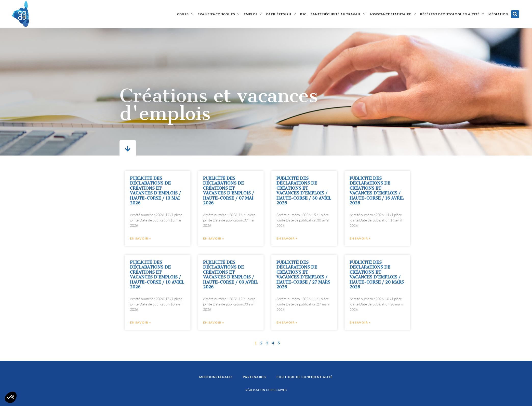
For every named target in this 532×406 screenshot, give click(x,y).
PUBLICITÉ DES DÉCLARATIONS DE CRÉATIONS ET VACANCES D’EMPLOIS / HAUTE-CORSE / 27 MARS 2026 (311, 275)
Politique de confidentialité (304, 377)
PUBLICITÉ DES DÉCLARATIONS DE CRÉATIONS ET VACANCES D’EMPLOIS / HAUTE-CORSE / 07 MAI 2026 (236, 191)
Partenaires (255, 377)
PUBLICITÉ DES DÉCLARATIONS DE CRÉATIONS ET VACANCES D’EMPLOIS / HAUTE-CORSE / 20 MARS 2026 (385, 275)
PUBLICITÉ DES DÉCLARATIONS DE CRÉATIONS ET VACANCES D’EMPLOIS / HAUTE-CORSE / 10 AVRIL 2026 (165, 275)
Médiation (498, 14)
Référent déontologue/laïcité (452, 14)
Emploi (253, 14)
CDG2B (185, 14)
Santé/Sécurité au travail (338, 14)
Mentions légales (216, 377)
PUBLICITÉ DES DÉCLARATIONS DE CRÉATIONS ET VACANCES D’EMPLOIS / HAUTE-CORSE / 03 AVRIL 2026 (238, 275)
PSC (303, 14)
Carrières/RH (281, 14)
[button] (515, 14)
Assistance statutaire (393, 14)
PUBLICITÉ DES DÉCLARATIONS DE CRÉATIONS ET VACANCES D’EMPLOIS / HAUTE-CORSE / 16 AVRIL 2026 (384, 191)
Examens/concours (219, 14)
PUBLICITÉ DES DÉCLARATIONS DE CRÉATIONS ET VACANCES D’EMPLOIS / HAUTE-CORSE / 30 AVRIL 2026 (311, 191)
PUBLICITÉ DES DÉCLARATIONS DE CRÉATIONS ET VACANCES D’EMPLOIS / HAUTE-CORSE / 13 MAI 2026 (163, 191)
